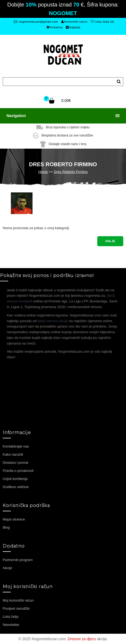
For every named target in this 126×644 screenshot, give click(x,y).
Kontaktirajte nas (16, 446)
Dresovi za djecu (82, 639)
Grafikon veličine (16, 487)
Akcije (7, 568)
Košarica (54, 27)
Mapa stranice (14, 519)
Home (43, 172)
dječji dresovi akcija (53, 321)
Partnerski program (18, 560)
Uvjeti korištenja (15, 479)
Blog (6, 527)
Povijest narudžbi (16, 608)
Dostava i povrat (15, 463)
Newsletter (11, 625)
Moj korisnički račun (18, 600)
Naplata (73, 27)
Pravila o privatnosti (18, 471)
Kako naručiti (13, 454)
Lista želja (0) (102, 22)
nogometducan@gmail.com (36, 22)
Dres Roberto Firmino (71, 172)
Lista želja (11, 617)
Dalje (110, 241)
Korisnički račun (74, 22)
